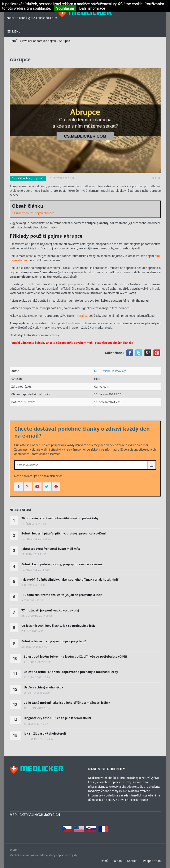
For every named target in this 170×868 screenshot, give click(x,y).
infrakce (82, 316)
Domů (14, 41)
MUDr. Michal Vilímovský (110, 371)
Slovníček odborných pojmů (38, 41)
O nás (118, 861)
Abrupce (64, 41)
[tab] (20, 510)
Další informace (92, 8)
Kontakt (132, 861)
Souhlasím (65, 8)
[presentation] (20, 510)
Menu (16, 31)
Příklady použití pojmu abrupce (34, 213)
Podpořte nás (152, 861)
